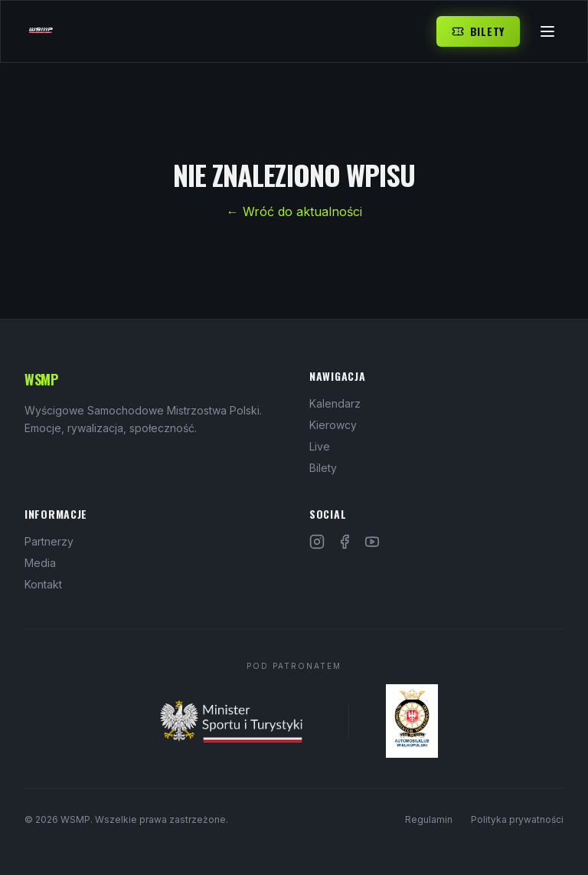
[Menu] (547, 31)
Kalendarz (335, 403)
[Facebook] (345, 542)
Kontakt (43, 584)
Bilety (478, 31)
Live (320, 446)
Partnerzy (49, 541)
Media (40, 563)
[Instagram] (317, 542)
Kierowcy (333, 425)
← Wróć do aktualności (294, 211)
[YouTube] (372, 542)
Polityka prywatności (517, 819)
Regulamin (429, 819)
